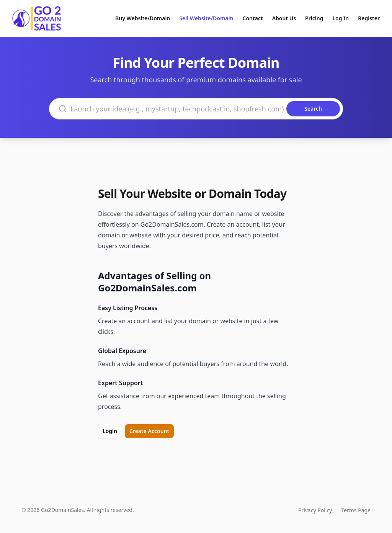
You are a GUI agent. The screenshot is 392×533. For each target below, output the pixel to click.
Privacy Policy (315, 510)
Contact (253, 18)
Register (369, 18)
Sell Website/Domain (206, 18)
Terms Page (356, 510)
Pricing (314, 18)
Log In (341, 18)
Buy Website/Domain (143, 18)
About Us (284, 18)
